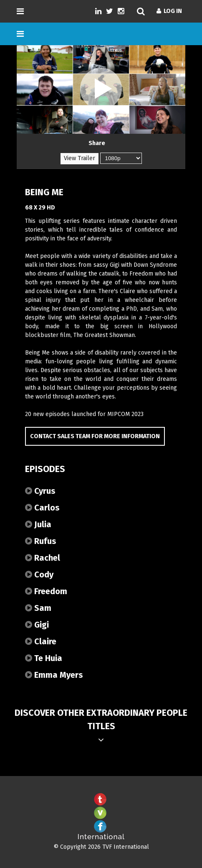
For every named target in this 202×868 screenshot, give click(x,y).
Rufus (41, 541)
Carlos (42, 508)
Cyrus (40, 491)
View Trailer (80, 158)
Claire (41, 641)
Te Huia (44, 658)
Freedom (46, 591)
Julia (38, 524)
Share (97, 143)
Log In (169, 11)
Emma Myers (54, 675)
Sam (38, 608)
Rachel (43, 558)
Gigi (37, 625)
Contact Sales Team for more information (95, 436)
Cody (39, 574)
